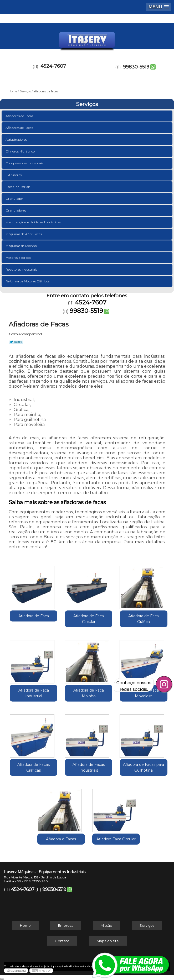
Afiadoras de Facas (20, 116)
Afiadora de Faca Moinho (89, 693)
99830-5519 (136, 67)
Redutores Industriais (22, 269)
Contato (62, 941)
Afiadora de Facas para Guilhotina (144, 767)
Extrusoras (14, 175)
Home (25, 925)
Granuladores (16, 210)
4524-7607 (53, 66)
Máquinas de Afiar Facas (24, 234)
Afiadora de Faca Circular (89, 619)
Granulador (15, 199)
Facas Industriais (18, 187)
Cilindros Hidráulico (21, 151)
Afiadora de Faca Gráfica (144, 619)
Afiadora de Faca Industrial (34, 693)
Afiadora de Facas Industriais (89, 767)
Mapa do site (108, 941)
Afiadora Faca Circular (116, 839)
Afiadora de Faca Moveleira (144, 693)
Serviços (87, 104)
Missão (106, 925)
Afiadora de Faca (34, 616)
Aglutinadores (17, 139)
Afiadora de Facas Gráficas (34, 767)
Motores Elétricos (19, 258)
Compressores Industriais (25, 163)
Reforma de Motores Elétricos (28, 281)
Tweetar (16, 342)
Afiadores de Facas (20, 128)
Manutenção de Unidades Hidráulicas (34, 222)
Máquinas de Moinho (22, 246)
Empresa (66, 925)
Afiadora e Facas (61, 839)
